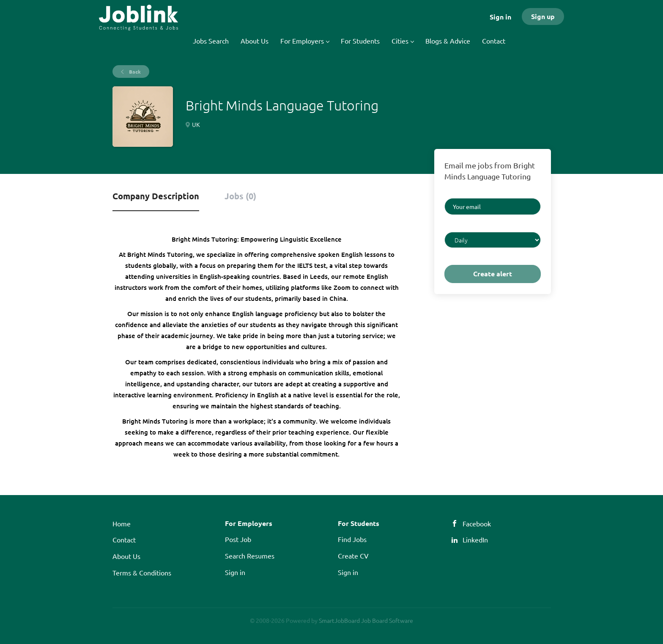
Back (134, 72)
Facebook (477, 523)
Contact (124, 539)
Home (122, 523)
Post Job (238, 539)
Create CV (353, 556)
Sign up (543, 16)
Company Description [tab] (156, 196)
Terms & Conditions (142, 572)
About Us (126, 556)
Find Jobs (352, 539)
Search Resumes (250, 556)
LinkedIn (475, 539)
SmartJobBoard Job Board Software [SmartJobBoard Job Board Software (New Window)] (366, 620)
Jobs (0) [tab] (240, 196)
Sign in (500, 17)
